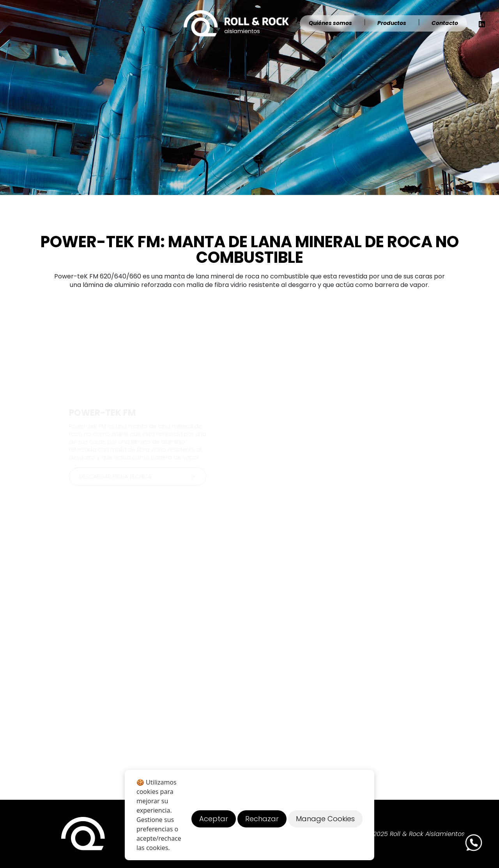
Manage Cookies (325, 819)
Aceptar (214, 819)
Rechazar (262, 819)
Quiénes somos (330, 23)
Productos (392, 23)
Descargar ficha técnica (139, 477)
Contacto (445, 23)
